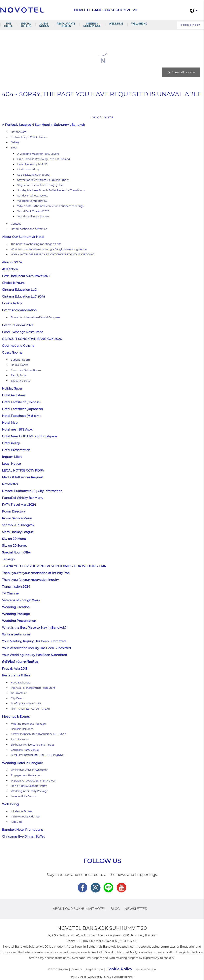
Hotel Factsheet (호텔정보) (21, 416)
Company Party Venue (25, 750)
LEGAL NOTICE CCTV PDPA (23, 470)
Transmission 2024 (16, 587)
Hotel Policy (11, 443)
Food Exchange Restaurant (22, 332)
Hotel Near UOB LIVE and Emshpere (29, 436)
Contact (16, 224)
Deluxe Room (19, 365)
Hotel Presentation (16, 450)
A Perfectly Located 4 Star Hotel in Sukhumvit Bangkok (43, 125)
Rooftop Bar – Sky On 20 (26, 703)
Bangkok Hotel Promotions (22, 830)
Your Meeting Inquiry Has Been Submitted (34, 641)
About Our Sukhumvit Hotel (23, 237)
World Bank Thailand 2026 (33, 211)
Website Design (146, 969)
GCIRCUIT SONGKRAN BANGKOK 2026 (32, 339)
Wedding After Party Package (29, 791)
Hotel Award (19, 132)
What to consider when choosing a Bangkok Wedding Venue (49, 249)
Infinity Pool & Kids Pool (26, 817)
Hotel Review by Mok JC (32, 164)
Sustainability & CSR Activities (29, 137)
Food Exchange (21, 683)
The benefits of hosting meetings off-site (36, 244)
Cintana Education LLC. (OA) (23, 296)
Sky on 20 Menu (14, 539)
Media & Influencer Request (23, 477)
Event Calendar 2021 (17, 325)
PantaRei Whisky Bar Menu (23, 498)
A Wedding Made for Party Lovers (38, 154)
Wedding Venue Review (32, 201)
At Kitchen (10, 269)
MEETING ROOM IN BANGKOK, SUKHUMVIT (38, 734)
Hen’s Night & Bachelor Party (29, 786)
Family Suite (19, 375)
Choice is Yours (13, 283)
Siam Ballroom (20, 739)
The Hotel (8, 25)
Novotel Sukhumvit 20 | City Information (32, 491)
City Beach (18, 698)
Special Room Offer (16, 552)
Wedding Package (16, 614)
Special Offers (26, 25)
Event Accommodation (19, 310)
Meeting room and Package (28, 724)
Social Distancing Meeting (33, 175)
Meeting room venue (92, 25)
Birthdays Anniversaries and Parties (33, 745)
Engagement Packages (26, 775)
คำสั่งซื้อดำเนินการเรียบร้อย (20, 662)
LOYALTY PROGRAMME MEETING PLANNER (38, 755)
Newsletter (10, 484)
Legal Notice (11, 464)
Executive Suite (21, 381)
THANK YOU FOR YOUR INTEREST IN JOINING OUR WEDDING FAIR (54, 566)
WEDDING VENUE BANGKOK (29, 770)
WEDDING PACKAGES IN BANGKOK (33, 781)
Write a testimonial (16, 634)
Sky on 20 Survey (15, 546)
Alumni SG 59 (12, 262)
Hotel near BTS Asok (17, 429)
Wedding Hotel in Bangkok (22, 763)
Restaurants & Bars (66, 25)
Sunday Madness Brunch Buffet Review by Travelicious (51, 190)
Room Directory (14, 511)
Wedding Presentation (19, 621)
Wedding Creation (16, 607)
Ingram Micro (12, 457)
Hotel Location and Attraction (29, 229)
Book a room (191, 25)
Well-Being (139, 24)
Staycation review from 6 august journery (43, 180)
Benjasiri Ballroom (22, 729)
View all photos (184, 72)
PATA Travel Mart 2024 (19, 505)
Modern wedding (28, 169)
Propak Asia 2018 (15, 669)
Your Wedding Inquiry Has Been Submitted (35, 655)
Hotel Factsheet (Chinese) (21, 402)
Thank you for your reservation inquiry (30, 580)
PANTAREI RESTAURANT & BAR (30, 709)
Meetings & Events (16, 717)
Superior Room (20, 360)
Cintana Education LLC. (20, 290)
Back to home (102, 117)
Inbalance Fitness (22, 811)
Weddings (116, 24)
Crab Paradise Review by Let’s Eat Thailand (44, 159)
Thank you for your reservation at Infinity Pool (36, 573)
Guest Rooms (44, 25)
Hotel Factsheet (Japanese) (22, 409)
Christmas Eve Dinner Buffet (23, 836)
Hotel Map (10, 423)
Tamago (8, 559)
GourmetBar (19, 693)
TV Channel (11, 593)
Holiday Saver (12, 388)
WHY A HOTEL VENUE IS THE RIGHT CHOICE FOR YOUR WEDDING (53, 254)
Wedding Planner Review (33, 216)
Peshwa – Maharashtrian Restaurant (33, 688)
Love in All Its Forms (23, 796)
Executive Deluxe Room (26, 370)
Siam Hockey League (18, 532)
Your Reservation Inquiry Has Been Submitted (36, 648)
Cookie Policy (12, 303)
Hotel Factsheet (14, 395)
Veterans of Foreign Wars (21, 600)
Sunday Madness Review (33, 196)
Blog (14, 148)
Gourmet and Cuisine (18, 346)
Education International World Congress (36, 317)
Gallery (15, 142)
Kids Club (17, 822)
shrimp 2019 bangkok (18, 525)
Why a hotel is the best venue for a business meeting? (51, 206)
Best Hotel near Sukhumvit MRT (26, 276)
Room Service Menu (17, 518)
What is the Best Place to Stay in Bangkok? (34, 628)
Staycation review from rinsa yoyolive (40, 185)
